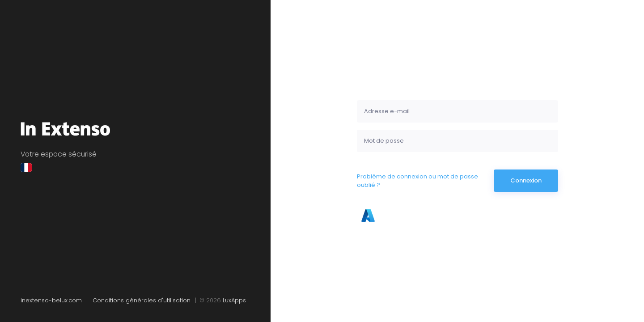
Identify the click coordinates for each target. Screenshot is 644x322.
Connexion (526, 180)
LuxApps (234, 300)
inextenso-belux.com (52, 300)
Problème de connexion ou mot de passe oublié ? (417, 181)
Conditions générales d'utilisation (142, 300)
